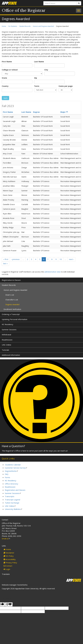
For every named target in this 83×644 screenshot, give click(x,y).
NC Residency (8, 324)
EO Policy (9, 556)
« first (6, 259)
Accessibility (10, 559)
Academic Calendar (13, 465)
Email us (6, 539)
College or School (10, 70)
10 (61, 259)
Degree (36, 112)
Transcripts (10, 496)
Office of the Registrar (24, 10)
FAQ (7, 474)
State (4, 78)
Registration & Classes (11, 280)
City (46, 70)
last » (5, 263)
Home (4, 26)
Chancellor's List (12, 300)
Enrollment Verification (12, 309)
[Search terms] (60, 3)
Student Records (25, 26)
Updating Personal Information (15, 319)
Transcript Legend (12, 500)
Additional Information (11, 355)
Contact (8, 566)
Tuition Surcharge (12, 503)
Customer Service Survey (16, 468)
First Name (7, 62)
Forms (7, 477)
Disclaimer (9, 553)
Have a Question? (13, 446)
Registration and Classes (15, 490)
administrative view (52, 272)
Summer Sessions (9, 330)
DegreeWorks (11, 471)
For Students (13, 26)
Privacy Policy (10, 563)
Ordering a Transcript (11, 314)
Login (7, 569)
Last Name (39, 62)
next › (71, 259)
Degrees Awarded (12, 304)
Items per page (66, 86)
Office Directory (11, 484)
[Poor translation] (9, 604)
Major (64, 112)
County (5, 86)
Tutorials (5, 350)
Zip (36, 78)
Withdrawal (6, 335)
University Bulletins (13, 509)
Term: (37, 86)
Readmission (7, 340)
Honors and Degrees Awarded (43, 26)
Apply (5, 98)
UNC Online (6, 345)
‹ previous (15, 259)
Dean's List (10, 295)
